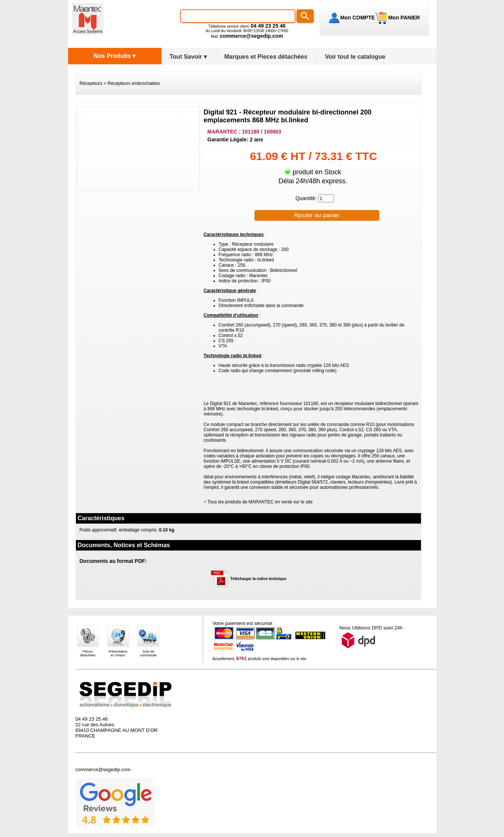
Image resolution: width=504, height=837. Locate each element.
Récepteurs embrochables (134, 83)
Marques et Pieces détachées (266, 57)
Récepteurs (91, 83)
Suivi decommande (148, 653)
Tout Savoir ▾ (188, 57)
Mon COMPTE (358, 18)
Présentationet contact (118, 653)
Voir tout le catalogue (355, 57)
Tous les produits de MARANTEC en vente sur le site (260, 502)
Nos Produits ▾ (114, 56)
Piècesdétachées (88, 653)
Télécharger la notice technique (258, 579)
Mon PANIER (403, 18)
